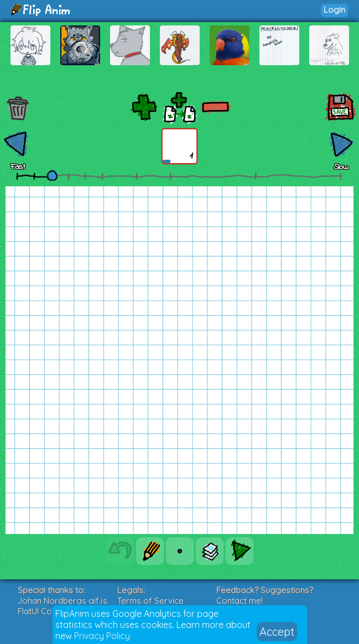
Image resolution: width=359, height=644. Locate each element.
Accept (277, 632)
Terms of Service (150, 601)
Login (334, 10)
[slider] (52, 175)
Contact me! (240, 601)
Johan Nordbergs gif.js (63, 601)
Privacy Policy (102, 636)
